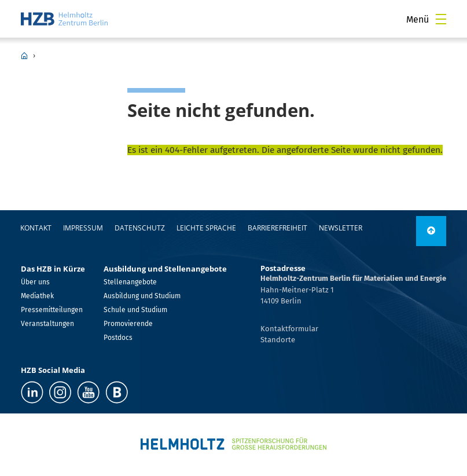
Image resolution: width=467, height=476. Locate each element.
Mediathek (37, 296)
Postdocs (118, 338)
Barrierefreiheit (277, 228)
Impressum (83, 228)
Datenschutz (140, 228)
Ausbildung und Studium (142, 296)
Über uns (35, 282)
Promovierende (128, 324)
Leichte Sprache (206, 228)
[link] (431, 231)
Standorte (278, 340)
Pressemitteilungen (52, 310)
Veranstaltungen (47, 324)
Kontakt (36, 228)
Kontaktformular (289, 329)
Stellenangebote (130, 282)
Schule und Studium (135, 310)
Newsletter (341, 228)
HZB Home (24, 56)
